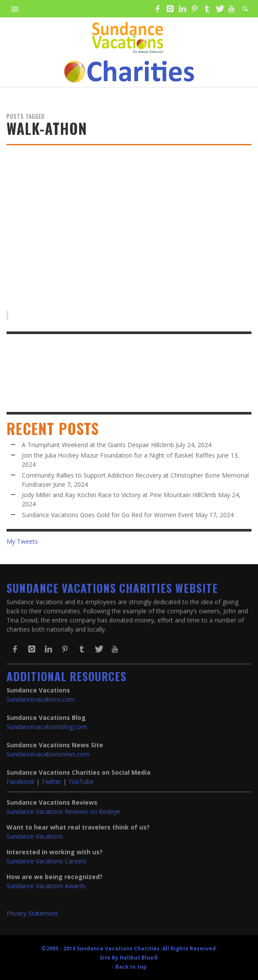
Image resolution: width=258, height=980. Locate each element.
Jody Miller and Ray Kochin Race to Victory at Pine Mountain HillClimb (119, 495)
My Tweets (22, 541)
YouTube (81, 781)
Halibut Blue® (139, 957)
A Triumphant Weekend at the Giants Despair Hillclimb (98, 445)
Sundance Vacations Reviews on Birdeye (63, 811)
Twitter (51, 781)
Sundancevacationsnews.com (48, 754)
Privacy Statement (32, 913)
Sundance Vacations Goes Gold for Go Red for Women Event (108, 515)
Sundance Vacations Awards (46, 886)
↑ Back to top (129, 967)
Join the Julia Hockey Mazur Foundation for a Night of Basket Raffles (118, 455)
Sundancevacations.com (41, 699)
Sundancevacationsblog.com (47, 727)
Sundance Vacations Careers (47, 861)
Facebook (20, 781)
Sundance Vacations (35, 836)
